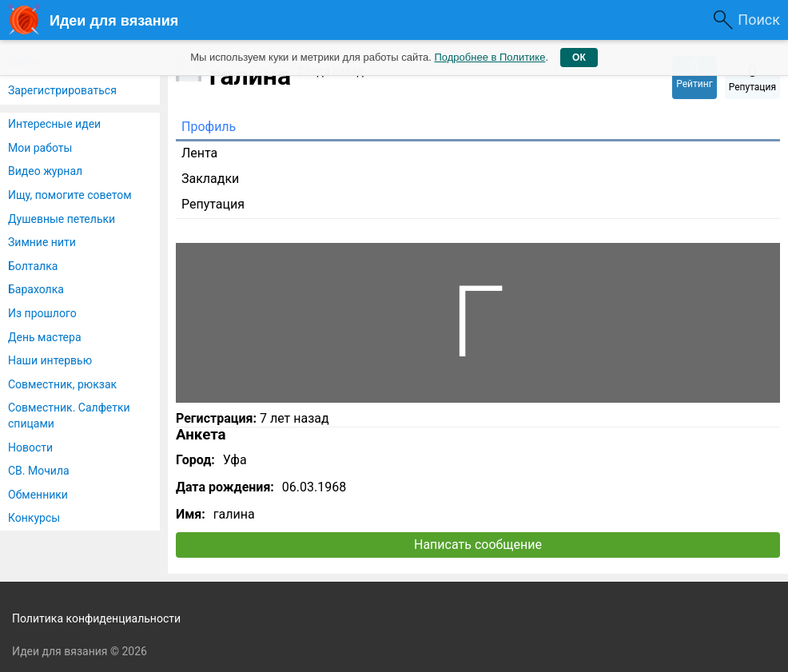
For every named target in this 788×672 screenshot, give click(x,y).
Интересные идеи (54, 124)
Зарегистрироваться (62, 90)
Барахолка (36, 289)
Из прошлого (42, 313)
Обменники (38, 495)
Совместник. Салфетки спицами (69, 416)
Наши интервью (50, 360)
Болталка (33, 266)
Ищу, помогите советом (70, 195)
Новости (30, 447)
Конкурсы (34, 518)
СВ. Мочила (39, 471)
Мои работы (40, 148)
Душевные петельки (62, 219)
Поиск (759, 20)
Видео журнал (45, 171)
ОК (579, 58)
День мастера (45, 337)
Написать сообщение (478, 545)
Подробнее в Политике (490, 57)
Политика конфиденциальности (96, 618)
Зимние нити (42, 242)
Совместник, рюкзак (62, 384)
